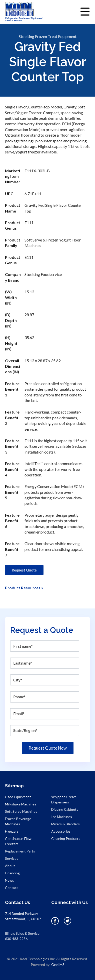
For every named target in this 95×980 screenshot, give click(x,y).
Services (12, 858)
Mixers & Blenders (65, 824)
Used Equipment (18, 797)
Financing (12, 873)
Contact (11, 888)
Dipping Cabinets (65, 809)
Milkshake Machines (21, 804)
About (10, 866)
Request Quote (24, 570)
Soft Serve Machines (21, 811)
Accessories (61, 831)
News (9, 880)
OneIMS (58, 965)
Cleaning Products (66, 839)
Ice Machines (62, 817)
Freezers (12, 831)
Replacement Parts (20, 851)
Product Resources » (24, 588)
